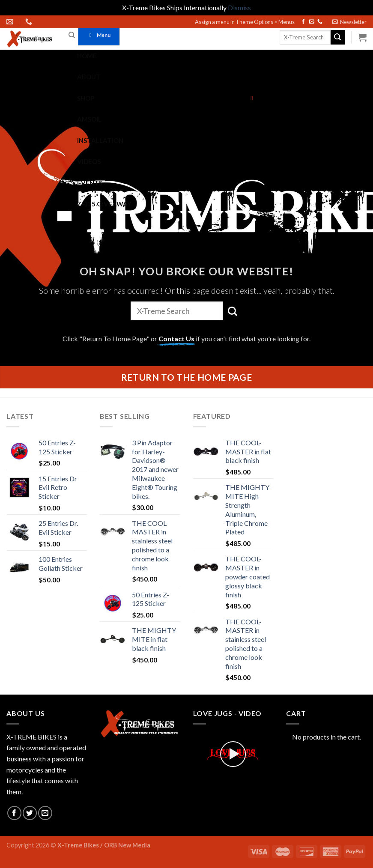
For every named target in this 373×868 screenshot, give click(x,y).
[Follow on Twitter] (30, 813)
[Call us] (320, 22)
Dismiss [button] (239, 7)
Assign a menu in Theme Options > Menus (245, 22)
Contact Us (176, 339)
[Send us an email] (312, 22)
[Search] (72, 35)
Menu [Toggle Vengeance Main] (99, 35)
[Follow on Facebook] (303, 22)
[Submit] (338, 37)
